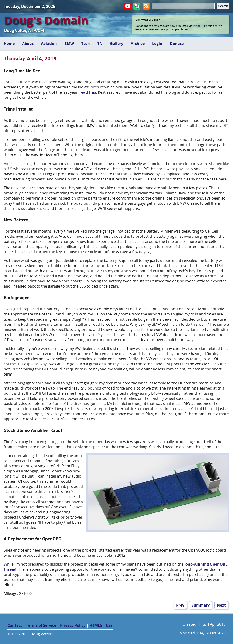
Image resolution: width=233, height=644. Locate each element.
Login (157, 44)
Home (9, 44)
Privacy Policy (73, 625)
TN (100, 44)
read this (88, 92)
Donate (177, 44)
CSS (109, 625)
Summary (201, 605)
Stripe (197, 26)
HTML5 (96, 625)
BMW (69, 44)
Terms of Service (41, 625)
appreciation (180, 29)
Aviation (49, 44)
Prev (180, 605)
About (28, 44)
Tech (86, 44)
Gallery (117, 44)
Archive (138, 44)
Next (221, 605)
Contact (15, 625)
